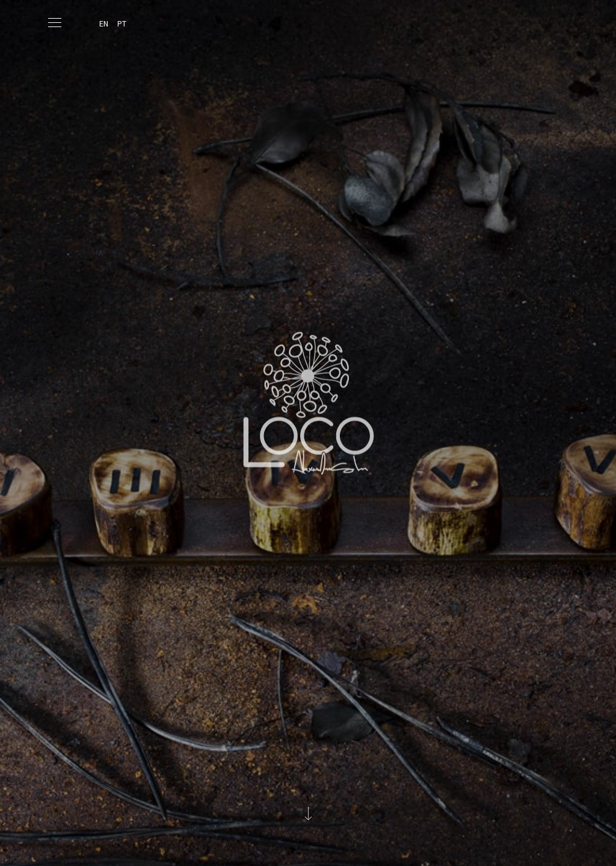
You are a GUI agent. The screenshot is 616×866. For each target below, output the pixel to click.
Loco (308, 379)
